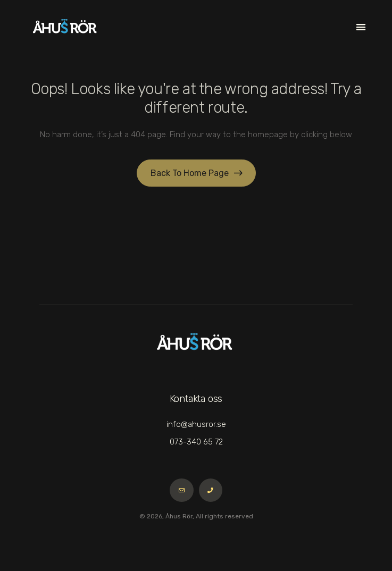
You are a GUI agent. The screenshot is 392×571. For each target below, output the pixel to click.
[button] (361, 27)
